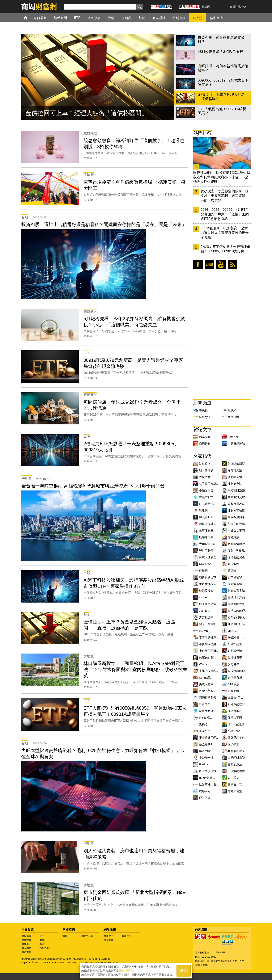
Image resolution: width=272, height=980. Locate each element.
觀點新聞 (26, 936)
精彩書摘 (26, 952)
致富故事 (26, 940)
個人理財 (26, 948)
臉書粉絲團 (198, 265)
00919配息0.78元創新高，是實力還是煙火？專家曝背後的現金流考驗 (225, 233)
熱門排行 (202, 133)
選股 (65, 936)
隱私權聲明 (126, 971)
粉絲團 (206, 7)
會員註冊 (235, 7)
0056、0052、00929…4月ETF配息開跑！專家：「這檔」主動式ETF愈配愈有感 (225, 214)
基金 (42, 944)
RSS (232, 265)
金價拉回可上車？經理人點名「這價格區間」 (86, 113)
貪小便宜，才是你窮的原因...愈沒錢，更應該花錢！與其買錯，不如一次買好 (225, 196)
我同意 (184, 971)
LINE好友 (210, 265)
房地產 (25, 944)
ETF (42, 936)
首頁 (29, 18)
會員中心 (108, 936)
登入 (244, 7)
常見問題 (108, 940)
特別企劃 (45, 948)
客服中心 (127, 936)
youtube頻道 (221, 265)
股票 (42, 940)
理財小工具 (87, 936)
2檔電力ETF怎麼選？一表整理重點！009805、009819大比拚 (225, 249)
